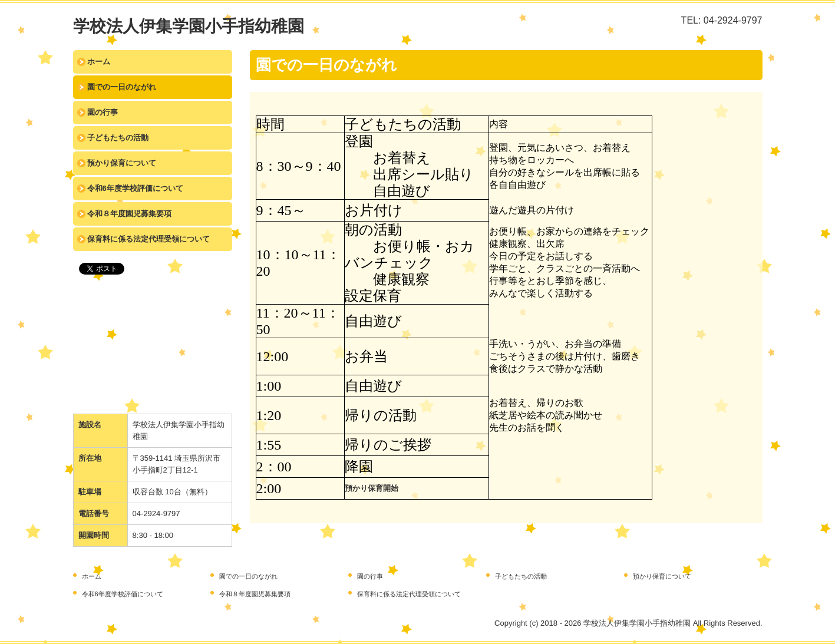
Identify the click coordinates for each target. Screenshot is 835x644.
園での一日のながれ (122, 87)
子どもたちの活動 (118, 138)
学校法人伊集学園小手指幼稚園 (189, 26)
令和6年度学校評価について (135, 188)
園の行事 (103, 112)
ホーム (99, 62)
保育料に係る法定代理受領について (148, 239)
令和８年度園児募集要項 (129, 214)
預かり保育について (122, 163)
